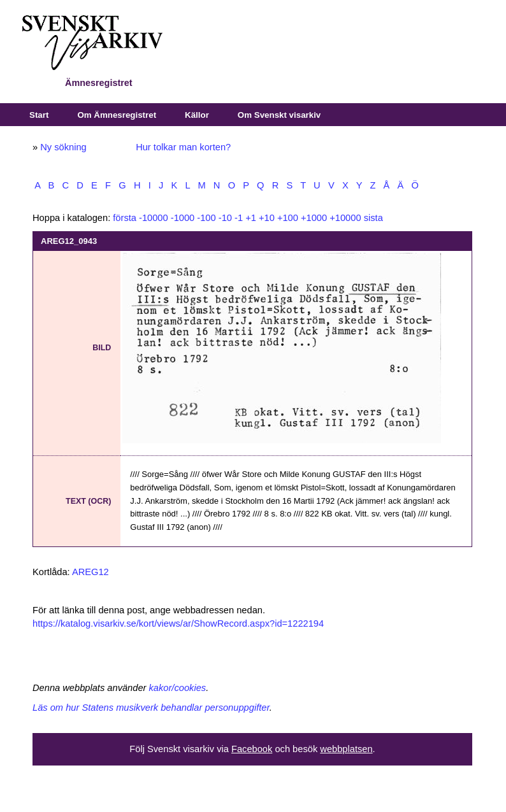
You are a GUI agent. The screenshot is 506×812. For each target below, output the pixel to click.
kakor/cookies (178, 688)
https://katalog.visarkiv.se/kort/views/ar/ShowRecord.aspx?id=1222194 (178, 623)
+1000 (314, 218)
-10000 (154, 218)
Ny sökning (63, 147)
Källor (197, 115)
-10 (225, 218)
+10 (267, 218)
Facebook (252, 749)
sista (373, 218)
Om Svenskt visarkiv (279, 115)
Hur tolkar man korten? (183, 147)
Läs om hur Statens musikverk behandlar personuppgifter (151, 708)
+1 (251, 218)
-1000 (183, 218)
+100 (288, 218)
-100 (206, 218)
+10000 (345, 218)
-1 (239, 218)
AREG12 (90, 572)
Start (39, 115)
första (125, 218)
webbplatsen (346, 749)
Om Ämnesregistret (117, 115)
